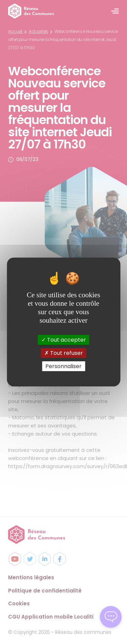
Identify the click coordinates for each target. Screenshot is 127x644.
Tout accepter (64, 339)
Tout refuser (64, 353)
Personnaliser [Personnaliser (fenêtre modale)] (63, 366)
